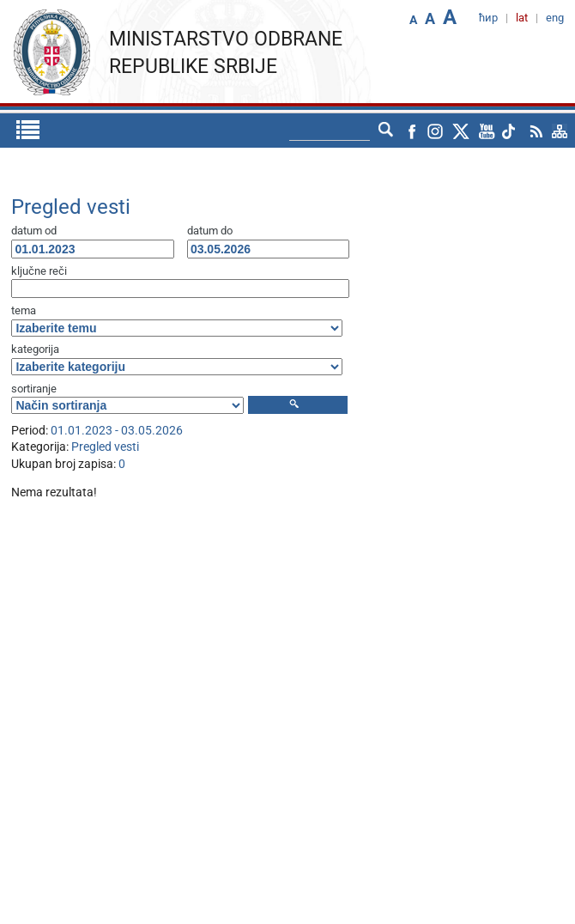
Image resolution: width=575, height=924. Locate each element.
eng (555, 18)
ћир (488, 18)
